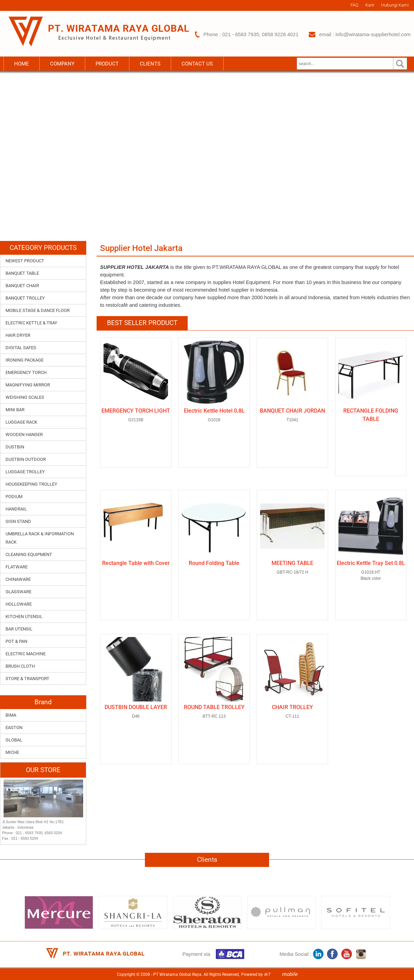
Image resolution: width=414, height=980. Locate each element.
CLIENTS (150, 64)
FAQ (354, 5)
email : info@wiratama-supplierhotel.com (365, 34)
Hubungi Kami (395, 5)
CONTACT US (197, 64)
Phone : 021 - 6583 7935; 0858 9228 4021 (251, 34)
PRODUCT (107, 64)
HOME (22, 64)
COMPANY (62, 64)
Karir (370, 5)
